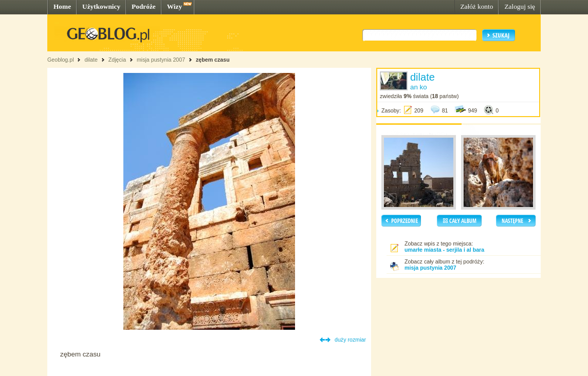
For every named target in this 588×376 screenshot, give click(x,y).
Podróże (144, 6)
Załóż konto (476, 6)
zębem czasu (213, 60)
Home (62, 6)
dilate (91, 60)
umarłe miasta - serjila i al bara (444, 250)
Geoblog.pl (61, 60)
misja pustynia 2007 (161, 60)
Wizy (174, 6)
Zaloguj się (520, 6)
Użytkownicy (101, 6)
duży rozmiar (350, 340)
